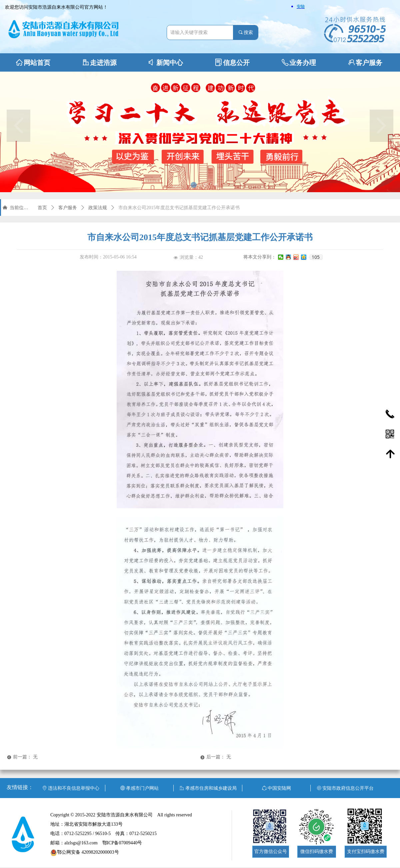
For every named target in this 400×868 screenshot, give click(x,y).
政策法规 (98, 208)
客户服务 (68, 208)
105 (316, 257)
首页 (42, 208)
